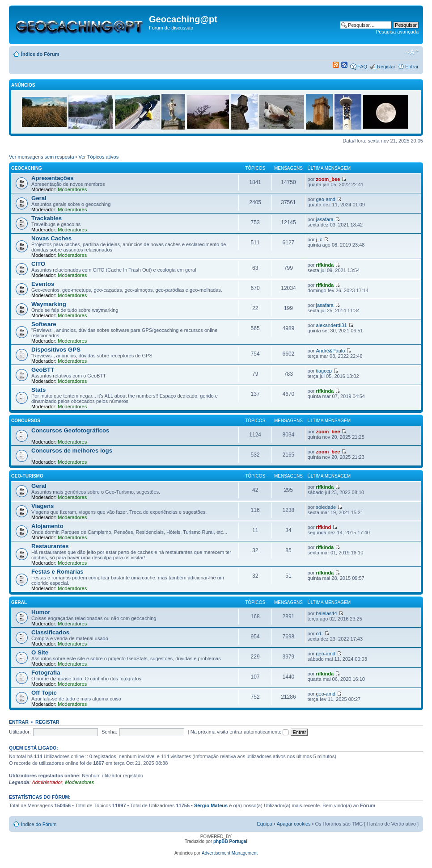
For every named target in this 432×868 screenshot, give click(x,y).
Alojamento (47, 526)
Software (44, 324)
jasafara (325, 219)
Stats (38, 390)
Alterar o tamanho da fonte (412, 52)
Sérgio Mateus (211, 805)
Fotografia (46, 673)
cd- (320, 633)
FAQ (362, 67)
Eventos (43, 284)
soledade (326, 507)
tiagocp (324, 371)
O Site (40, 652)
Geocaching (27, 168)
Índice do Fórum (40, 54)
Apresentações (53, 178)
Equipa (264, 824)
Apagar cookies (294, 824)
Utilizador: (20, 732)
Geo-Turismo (27, 476)
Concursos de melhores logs (72, 451)
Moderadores (72, 189)
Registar (386, 67)
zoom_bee (328, 179)
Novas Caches (51, 238)
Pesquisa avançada (397, 32)
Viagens (42, 506)
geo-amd (326, 199)
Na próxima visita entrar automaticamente (240, 732)
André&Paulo (331, 351)
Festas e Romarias (57, 572)
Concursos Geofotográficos (70, 430)
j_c (319, 239)
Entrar (412, 67)
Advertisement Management (230, 853)
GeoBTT (43, 370)
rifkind (324, 527)
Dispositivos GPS (56, 350)
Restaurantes (50, 546)
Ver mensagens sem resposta (42, 157)
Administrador (47, 782)
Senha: (109, 732)
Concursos (26, 421)
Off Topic (44, 693)
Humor (41, 612)
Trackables (47, 218)
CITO (38, 264)
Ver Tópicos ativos (99, 157)
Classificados (50, 632)
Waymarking (49, 304)
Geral (39, 198)
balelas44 (327, 613)
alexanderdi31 (332, 325)
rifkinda (325, 265)
